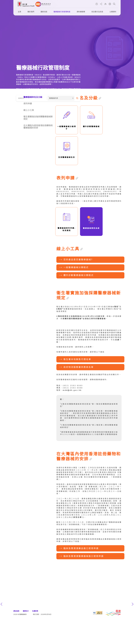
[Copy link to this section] (100, 98)
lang (110, 4)
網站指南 (16, 637)
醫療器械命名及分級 (33, 97)
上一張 (2, 630)
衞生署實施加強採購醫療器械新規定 (38, 118)
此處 (117, 366)
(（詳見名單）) (78, 544)
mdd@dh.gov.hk (72, 416)
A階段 (116, 307)
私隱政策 (35, 637)
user (97, 4)
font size (105, 4)
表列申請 (28, 104)
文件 (90, 373)
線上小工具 (29, 110)
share (101, 4)
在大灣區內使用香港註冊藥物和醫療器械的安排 (38, 127)
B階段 (60, 309)
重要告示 (26, 637)
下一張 (132, 630)
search (114, 4)
